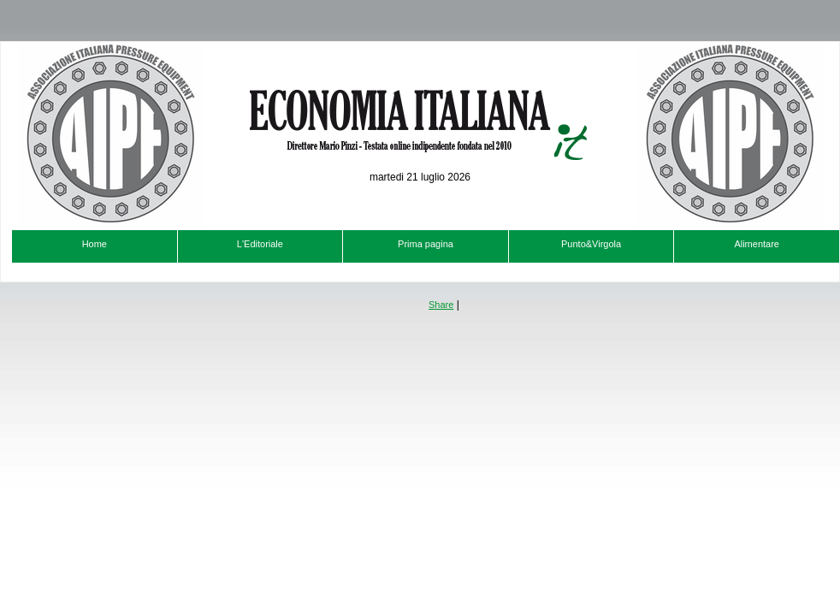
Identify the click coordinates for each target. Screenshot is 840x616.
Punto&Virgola (591, 244)
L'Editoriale (260, 244)
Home (95, 244)
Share (441, 305)
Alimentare (757, 244)
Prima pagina (426, 244)
